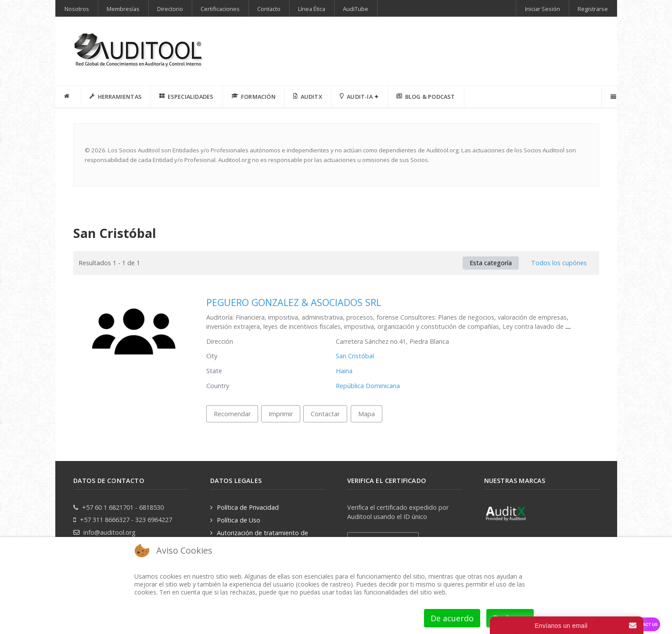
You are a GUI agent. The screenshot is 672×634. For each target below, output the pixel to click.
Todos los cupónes (559, 263)
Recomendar (232, 414)
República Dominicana (368, 386)
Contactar (325, 414)
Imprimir (281, 414)
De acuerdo (452, 618)
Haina (344, 371)
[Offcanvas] (613, 97)
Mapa (367, 414)
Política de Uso (239, 520)
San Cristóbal (355, 356)
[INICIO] (68, 96)
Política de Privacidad (248, 507)
